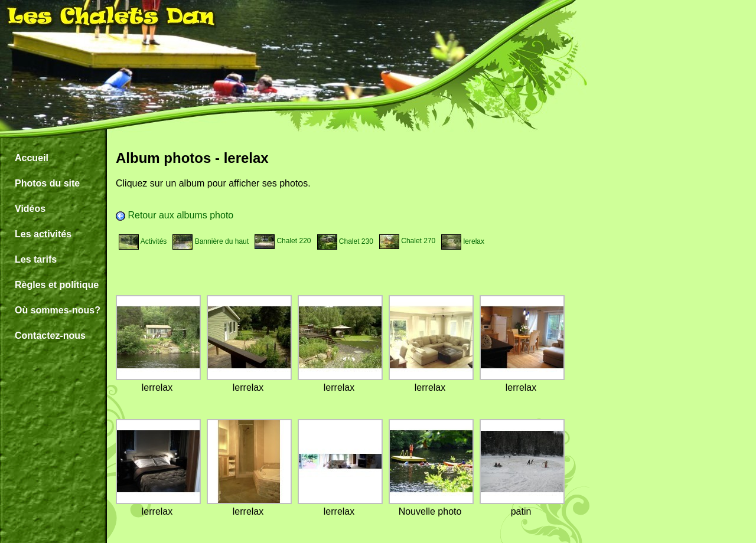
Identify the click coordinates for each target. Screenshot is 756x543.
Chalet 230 (345, 241)
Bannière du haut (211, 241)
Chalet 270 (407, 241)
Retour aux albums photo (175, 215)
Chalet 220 (283, 241)
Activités (143, 241)
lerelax (463, 241)
